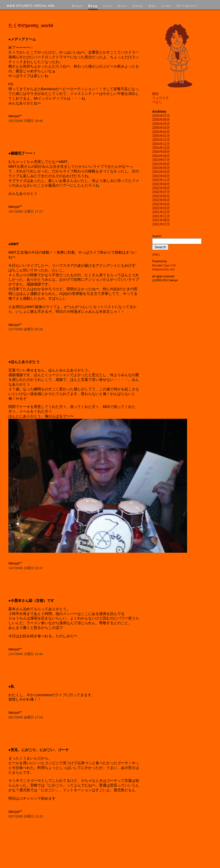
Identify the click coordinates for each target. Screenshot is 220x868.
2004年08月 (161, 156)
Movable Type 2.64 (164, 265)
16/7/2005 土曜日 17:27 (26, 211)
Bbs (153, 6)
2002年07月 (161, 192)
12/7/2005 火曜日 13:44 (26, 654)
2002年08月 (161, 188)
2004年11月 (161, 144)
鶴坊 (156, 94)
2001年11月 (161, 216)
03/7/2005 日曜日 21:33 (26, 816)
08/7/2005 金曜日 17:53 (26, 717)
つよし (157, 102)
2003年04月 (161, 172)
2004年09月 (161, 152)
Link (167, 6)
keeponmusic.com (163, 269)
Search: (157, 236)
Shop (138, 6)
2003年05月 (161, 168)
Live (108, 6)
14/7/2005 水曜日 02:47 (26, 568)
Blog (93, 6)
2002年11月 (161, 180)
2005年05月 (161, 124)
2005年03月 (161, 132)
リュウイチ (161, 98)
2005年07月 (161, 116)
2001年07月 (161, 224)
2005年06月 (161, 120)
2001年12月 (161, 212)
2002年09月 (161, 184)
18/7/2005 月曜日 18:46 (26, 121)
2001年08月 (161, 220)
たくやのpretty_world (31, 26)
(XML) (156, 255)
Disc (122, 6)
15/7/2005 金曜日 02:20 (26, 329)
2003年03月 (161, 176)
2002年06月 (161, 196)
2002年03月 (161, 208)
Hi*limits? (187, 6)
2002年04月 (161, 204)
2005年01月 (161, 136)
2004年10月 (161, 148)
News (77, 6)
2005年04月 (161, 128)
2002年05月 (161, 200)
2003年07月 (161, 160)
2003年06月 (161, 164)
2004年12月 (161, 140)
